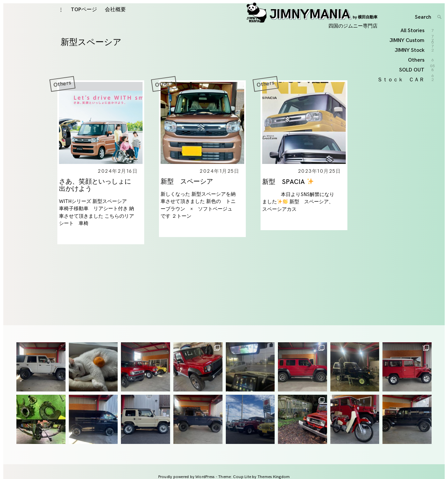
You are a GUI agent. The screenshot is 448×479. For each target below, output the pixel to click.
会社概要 (115, 17)
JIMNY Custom (407, 83)
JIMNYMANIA (312, 22)
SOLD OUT (412, 112)
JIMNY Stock (410, 92)
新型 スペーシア (190, 196)
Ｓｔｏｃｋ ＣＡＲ (401, 122)
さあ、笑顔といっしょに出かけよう (95, 200)
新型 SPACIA (288, 197)
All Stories (413, 73)
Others (62, 98)
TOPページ (84, 17)
